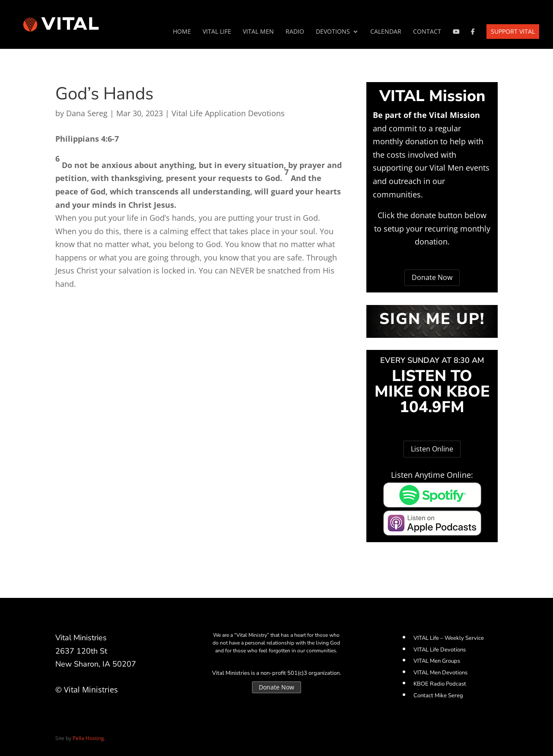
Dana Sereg (87, 113)
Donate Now (432, 277)
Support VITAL (513, 31)
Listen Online (432, 449)
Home (182, 32)
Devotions (333, 32)
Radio (295, 32)
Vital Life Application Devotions (228, 113)
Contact (427, 32)
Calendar (386, 32)
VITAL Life (217, 32)
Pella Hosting (88, 738)
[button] (199, 145)
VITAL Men (258, 32)
